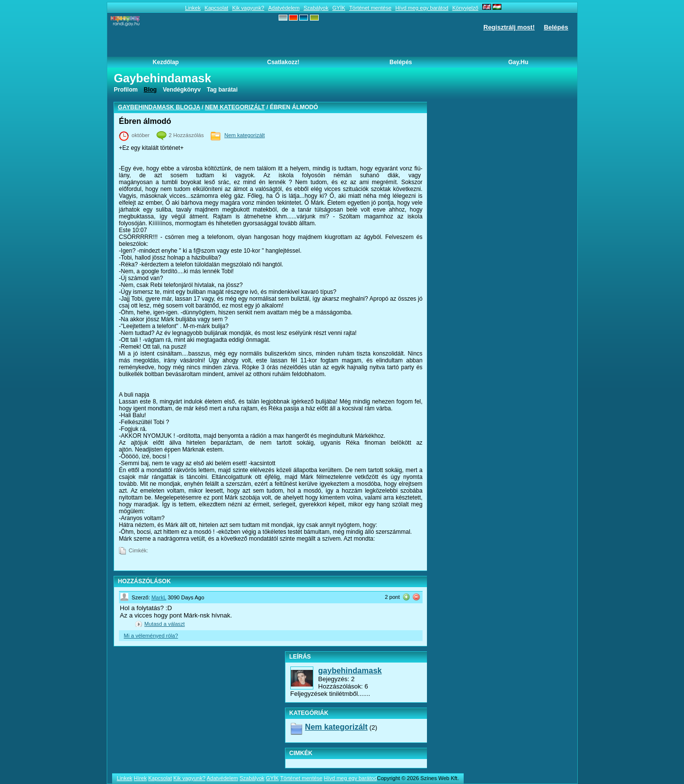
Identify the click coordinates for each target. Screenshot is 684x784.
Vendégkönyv (182, 90)
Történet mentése (370, 8)
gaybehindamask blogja (159, 107)
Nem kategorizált (235, 107)
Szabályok (316, 8)
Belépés (556, 27)
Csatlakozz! (283, 62)
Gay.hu (518, 62)
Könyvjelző (465, 8)
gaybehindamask (350, 671)
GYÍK (339, 8)
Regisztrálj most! (509, 27)
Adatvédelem (284, 8)
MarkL (159, 597)
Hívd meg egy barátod (422, 8)
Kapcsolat (216, 8)
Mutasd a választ (165, 624)
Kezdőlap (166, 62)
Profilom (126, 90)
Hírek (140, 778)
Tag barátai (222, 90)
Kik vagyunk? (248, 8)
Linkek (193, 8)
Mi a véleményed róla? (151, 636)
